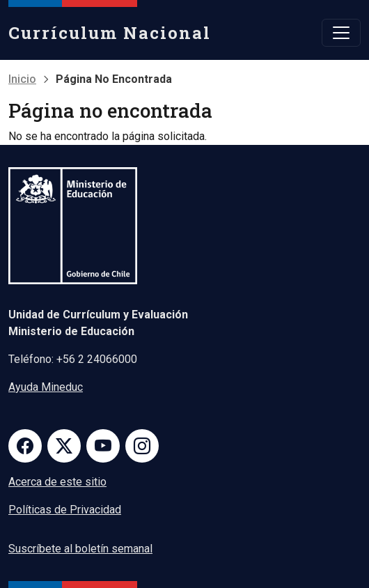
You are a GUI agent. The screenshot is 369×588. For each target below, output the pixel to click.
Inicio (22, 79)
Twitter (64, 446)
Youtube (103, 446)
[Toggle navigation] (341, 33)
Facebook (25, 446)
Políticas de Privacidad (65, 510)
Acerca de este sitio (57, 482)
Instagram (142, 446)
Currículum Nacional (110, 33)
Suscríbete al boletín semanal (80, 549)
